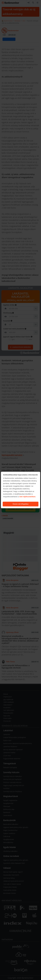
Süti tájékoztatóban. (28, 497)
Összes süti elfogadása (20, 504)
